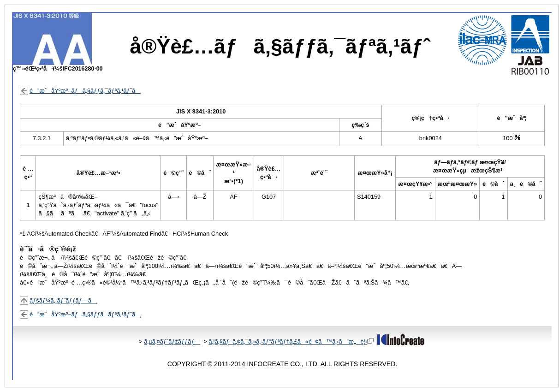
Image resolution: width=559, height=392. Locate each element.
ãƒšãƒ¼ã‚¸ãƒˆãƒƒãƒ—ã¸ (64, 300)
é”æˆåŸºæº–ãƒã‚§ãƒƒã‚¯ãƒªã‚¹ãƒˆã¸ (86, 91)
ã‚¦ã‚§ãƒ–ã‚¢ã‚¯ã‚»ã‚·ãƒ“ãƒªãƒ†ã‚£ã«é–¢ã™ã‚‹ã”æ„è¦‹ (291, 342)
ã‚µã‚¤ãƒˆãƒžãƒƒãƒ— (172, 342)
